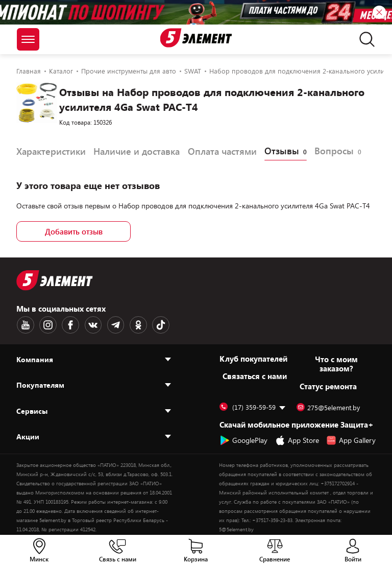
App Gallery (351, 439)
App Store (297, 439)
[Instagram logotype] (46, 324)
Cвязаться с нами (255, 375)
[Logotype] (196, 38)
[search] (364, 39)
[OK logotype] (132, 324)
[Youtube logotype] (25, 324)
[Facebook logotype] (68, 324)
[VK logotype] (89, 324)
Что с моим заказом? (336, 363)
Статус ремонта (328, 385)
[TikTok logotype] (154, 324)
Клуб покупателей (253, 358)
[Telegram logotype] (111, 324)
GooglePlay (243, 439)
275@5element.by (328, 407)
